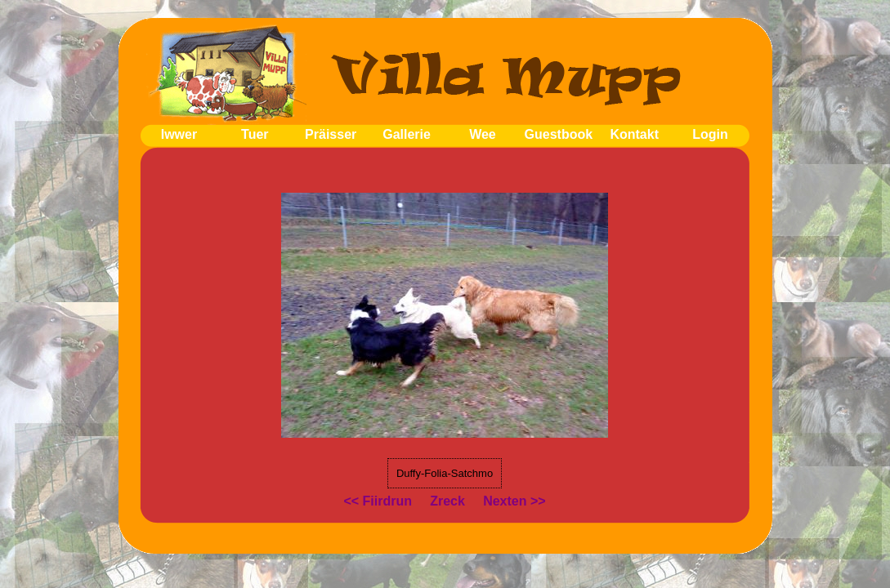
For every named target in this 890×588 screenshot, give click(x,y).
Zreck (447, 501)
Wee (483, 134)
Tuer (255, 134)
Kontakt (634, 134)
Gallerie (407, 134)
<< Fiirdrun (378, 501)
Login (710, 134)
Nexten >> (514, 501)
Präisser (331, 134)
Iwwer (179, 134)
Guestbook (559, 134)
